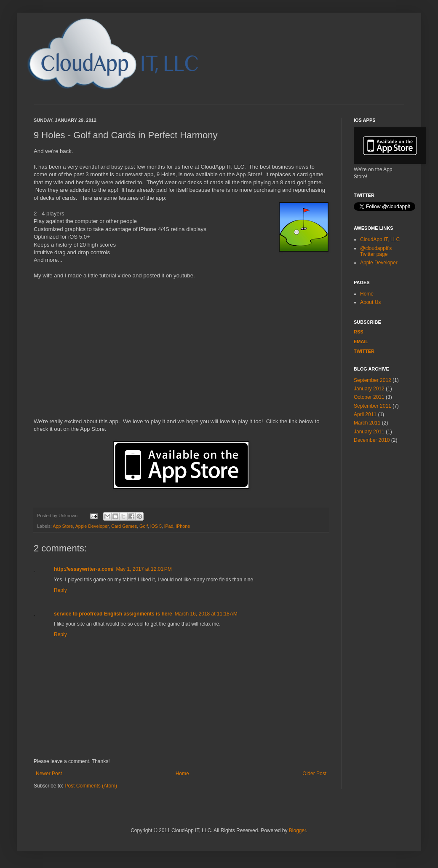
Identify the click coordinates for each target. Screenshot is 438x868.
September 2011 (373, 406)
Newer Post (49, 774)
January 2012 (369, 389)
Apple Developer (92, 526)
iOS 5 (156, 526)
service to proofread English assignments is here (113, 614)
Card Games (124, 526)
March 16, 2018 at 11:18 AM (206, 614)
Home (182, 774)
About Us (370, 302)
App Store (63, 526)
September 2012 (373, 380)
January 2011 (369, 432)
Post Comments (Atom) (91, 786)
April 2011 (365, 414)
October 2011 (369, 397)
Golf (144, 526)
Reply (60, 590)
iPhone (183, 526)
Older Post (314, 774)
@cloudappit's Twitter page (376, 251)
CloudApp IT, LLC (380, 239)
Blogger (298, 830)
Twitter (364, 351)
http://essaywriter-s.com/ (84, 569)
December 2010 (372, 440)
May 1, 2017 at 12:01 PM (144, 569)
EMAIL (361, 341)
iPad (169, 526)
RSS (359, 332)
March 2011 (367, 423)
